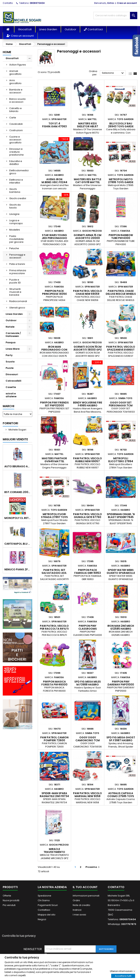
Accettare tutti (123, 976)
